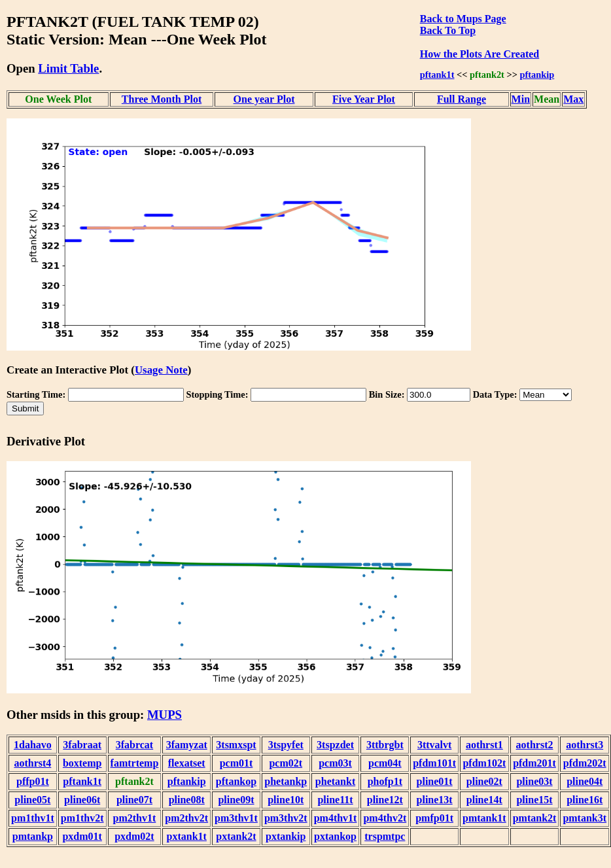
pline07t (134, 800)
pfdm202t (585, 763)
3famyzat (187, 745)
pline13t (435, 800)
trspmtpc (385, 836)
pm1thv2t (82, 818)
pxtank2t (236, 836)
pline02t (484, 781)
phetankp (286, 781)
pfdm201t (534, 763)
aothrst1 (484, 745)
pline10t (286, 800)
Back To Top (448, 30)
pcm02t (286, 763)
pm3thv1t (236, 818)
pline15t (534, 800)
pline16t (585, 800)
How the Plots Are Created (480, 54)
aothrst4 (32, 763)
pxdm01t (82, 836)
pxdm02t (134, 836)
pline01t (435, 781)
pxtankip (286, 836)
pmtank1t (484, 818)
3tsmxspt (236, 745)
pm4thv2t (385, 818)
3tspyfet (286, 745)
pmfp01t (434, 818)
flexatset (187, 763)
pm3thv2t (286, 818)
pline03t (534, 781)
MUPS (165, 715)
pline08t (187, 800)
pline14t (484, 800)
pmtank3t (585, 818)
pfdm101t (434, 763)
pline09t (236, 800)
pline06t (82, 800)
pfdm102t (484, 763)
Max (573, 99)
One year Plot (264, 99)
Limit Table (68, 68)
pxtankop (335, 836)
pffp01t (33, 781)
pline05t (32, 800)
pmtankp (33, 836)
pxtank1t (187, 836)
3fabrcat (134, 745)
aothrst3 (585, 745)
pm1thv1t (33, 818)
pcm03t (335, 763)
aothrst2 (535, 745)
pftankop (236, 781)
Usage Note (161, 370)
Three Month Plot (162, 99)
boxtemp (82, 763)
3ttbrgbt (385, 745)
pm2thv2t (186, 818)
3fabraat (82, 745)
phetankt (335, 781)
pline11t (335, 800)
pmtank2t (535, 818)
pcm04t (385, 763)
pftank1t (437, 75)
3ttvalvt (434, 745)
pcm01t (236, 763)
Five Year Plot (364, 99)
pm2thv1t (135, 818)
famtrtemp (135, 763)
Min (521, 99)
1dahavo (33, 745)
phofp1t (385, 781)
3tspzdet (335, 745)
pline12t (385, 800)
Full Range (462, 99)
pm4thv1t (336, 818)
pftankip (537, 75)
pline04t (585, 781)
